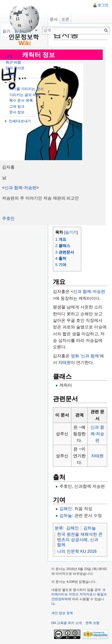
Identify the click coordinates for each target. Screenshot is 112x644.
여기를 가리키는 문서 (26, 89)
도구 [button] (12, 83)
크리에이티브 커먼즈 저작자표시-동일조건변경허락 (79, 594)
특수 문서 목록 (21, 101)
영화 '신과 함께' (85, 356)
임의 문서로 (15, 68)
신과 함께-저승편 (20, 188)
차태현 (65, 362)
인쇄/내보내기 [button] (20, 121)
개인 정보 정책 (62, 613)
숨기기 (71, 232)
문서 (54, 19)
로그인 (103, 5)
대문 (9, 56)
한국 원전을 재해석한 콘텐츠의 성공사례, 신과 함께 (80, 539)
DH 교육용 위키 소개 (67, 623)
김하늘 (66, 515)
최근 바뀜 (13, 62)
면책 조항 (92, 623)
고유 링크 (17, 106)
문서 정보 (17, 112)
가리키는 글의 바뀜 (25, 95)
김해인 (66, 509)
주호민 (8, 218)
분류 (59, 528)
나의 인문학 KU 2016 (77, 551)
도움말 (11, 74)
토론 (65, 19)
